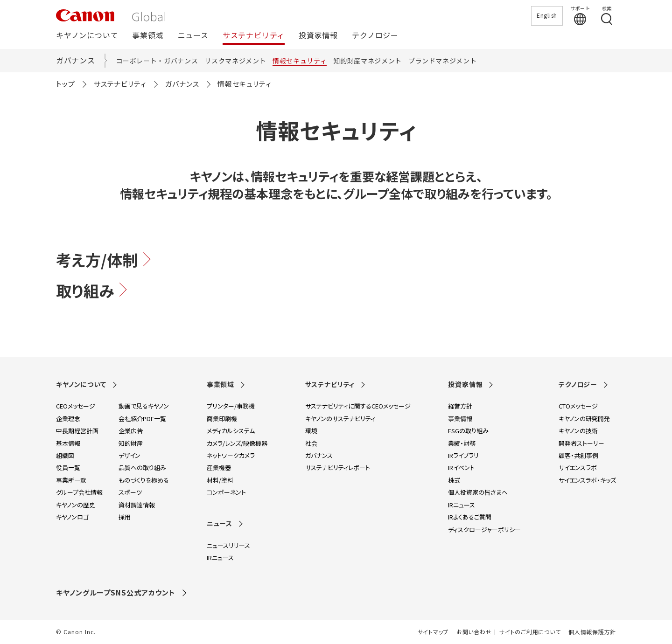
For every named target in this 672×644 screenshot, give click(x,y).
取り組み (93, 291)
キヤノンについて (87, 36)
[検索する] (607, 15)
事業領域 (148, 36)
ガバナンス (76, 60)
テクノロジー (375, 36)
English (547, 15)
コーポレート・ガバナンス (157, 61)
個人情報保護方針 (592, 632)
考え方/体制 (105, 260)
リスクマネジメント (235, 61)
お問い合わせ (474, 632)
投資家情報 (318, 36)
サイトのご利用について (530, 632)
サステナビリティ (254, 36)
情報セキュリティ (300, 61)
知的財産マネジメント (367, 61)
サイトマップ (433, 632)
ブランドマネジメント (443, 61)
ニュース (193, 36)
